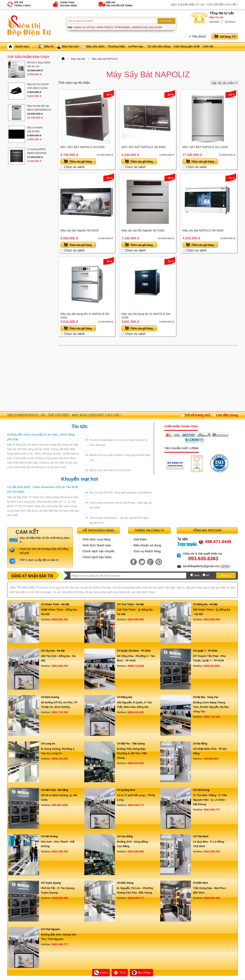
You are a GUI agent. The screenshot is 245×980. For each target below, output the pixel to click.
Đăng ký (226, 575)
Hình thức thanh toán (97, 545)
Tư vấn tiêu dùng (159, 46)
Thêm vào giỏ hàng (78, 161)
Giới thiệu (214, 22)
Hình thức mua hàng (96, 539)
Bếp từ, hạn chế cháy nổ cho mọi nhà (110, 470)
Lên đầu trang (227, 415)
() (234, 36)
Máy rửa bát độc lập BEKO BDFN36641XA (39, 108)
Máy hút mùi (70, 46)
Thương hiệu (116, 46)
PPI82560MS (122, 27)
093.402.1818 (60, 805)
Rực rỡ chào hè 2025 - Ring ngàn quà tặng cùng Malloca (121, 493)
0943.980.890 (136, 619)
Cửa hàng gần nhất (187, 46)
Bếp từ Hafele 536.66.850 (35, 130)
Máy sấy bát (78, 59)
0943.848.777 (136, 898)
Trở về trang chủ (197, 415)
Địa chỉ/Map (141, 973)
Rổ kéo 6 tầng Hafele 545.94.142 (39, 65)
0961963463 (211, 759)
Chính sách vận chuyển (98, 551)
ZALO (120, 973)
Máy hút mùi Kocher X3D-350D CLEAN (38, 86)
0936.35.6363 (212, 666)
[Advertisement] (148, 378)
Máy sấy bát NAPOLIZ (105, 59)
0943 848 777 (136, 805)
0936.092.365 (60, 619)
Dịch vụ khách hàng (147, 551)
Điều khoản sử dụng (147, 545)
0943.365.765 (60, 666)
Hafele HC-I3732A (85, 27)
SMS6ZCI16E (140, 27)
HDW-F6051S (105, 27)
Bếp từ (49, 46)
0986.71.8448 (136, 666)
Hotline (101, 973)
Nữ (207, 575)
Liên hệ (208, 46)
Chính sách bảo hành (97, 557)
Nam (197, 575)
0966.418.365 (136, 712)
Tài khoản (230, 22)
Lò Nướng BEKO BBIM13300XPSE (37, 151)
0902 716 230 (216, 17)
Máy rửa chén (95, 46)
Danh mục (24, 46)
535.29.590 (155, 27)
